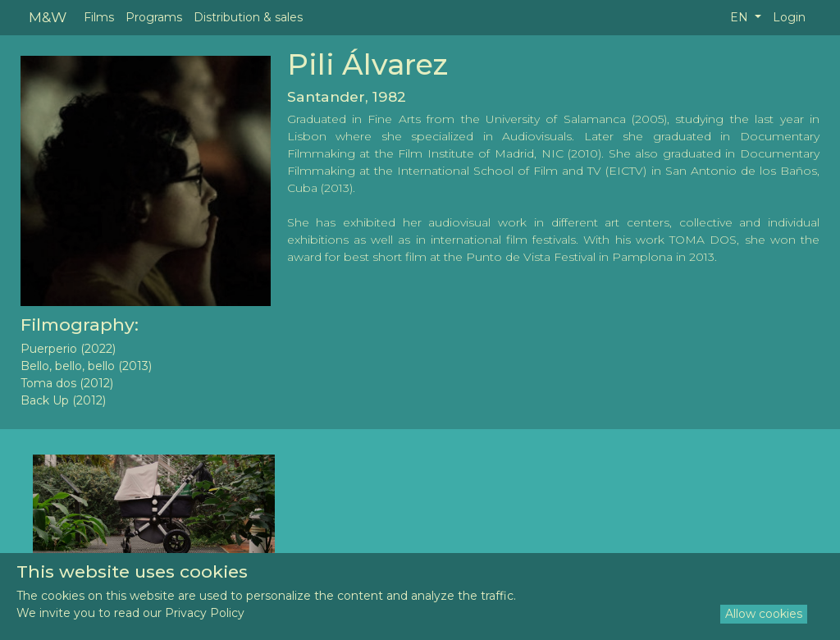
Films (99, 17)
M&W (48, 17)
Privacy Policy (205, 613)
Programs (154, 17)
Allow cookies (764, 614)
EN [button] (741, 17)
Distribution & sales (248, 17)
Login (789, 17)
